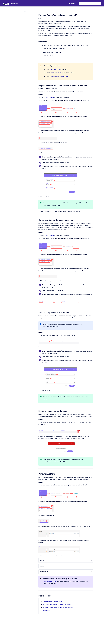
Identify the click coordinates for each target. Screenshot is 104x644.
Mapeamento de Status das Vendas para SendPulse (58, 607)
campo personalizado (57, 73)
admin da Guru (50, 97)
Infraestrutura (66, 572)
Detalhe (66, 560)
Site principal (72, 3)
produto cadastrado (56, 69)
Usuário (66, 566)
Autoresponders (50, 10)
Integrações (14, 3)
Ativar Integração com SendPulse (53, 602)
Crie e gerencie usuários (50, 582)
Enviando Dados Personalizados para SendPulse (57, 605)
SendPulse (58, 10)
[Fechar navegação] (25, 10)
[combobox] (90, 3)
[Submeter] (81, 3)
